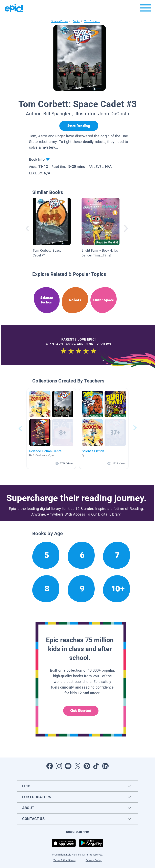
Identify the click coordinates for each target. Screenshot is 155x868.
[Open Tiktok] (96, 766)
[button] (51, 429)
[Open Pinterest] (87, 766)
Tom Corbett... (92, 21)
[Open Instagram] (59, 766)
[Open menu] (146, 9)
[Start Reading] (79, 126)
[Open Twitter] (77, 766)
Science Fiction (60, 21)
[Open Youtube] (68, 766)
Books (76, 21)
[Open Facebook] (50, 766)
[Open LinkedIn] (105, 766)
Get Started (81, 711)
